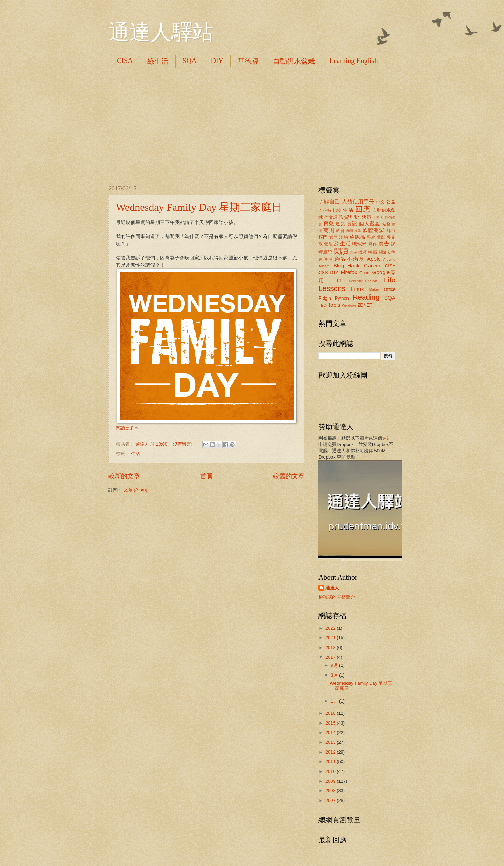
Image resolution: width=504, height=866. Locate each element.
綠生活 (158, 61)
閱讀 (341, 251)
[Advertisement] (252, 126)
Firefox (349, 272)
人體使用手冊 (358, 201)
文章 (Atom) (135, 490)
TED (323, 305)
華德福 (248, 61)
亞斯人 (378, 218)
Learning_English (363, 281)
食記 (352, 224)
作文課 (331, 217)
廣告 (384, 243)
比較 (337, 210)
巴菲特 (325, 210)
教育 (340, 231)
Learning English (353, 61)
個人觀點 (370, 224)
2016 (331, 713)
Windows (349, 305)
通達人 (332, 588)
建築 (340, 224)
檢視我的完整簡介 (337, 597)
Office (390, 289)
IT (339, 281)
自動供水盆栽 (294, 61)
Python (342, 298)
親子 (354, 253)
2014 (331, 732)
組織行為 (354, 231)
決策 (367, 217)
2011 (331, 762)
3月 (335, 675)
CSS (323, 273)
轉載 (373, 252)
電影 (381, 237)
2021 (331, 638)
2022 (331, 628)
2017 (331, 657)
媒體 (334, 237)
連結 (387, 438)
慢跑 (391, 237)
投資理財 (350, 217)
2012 (331, 752)
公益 (391, 202)
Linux (358, 289)
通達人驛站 (161, 32)
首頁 (206, 476)
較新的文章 (124, 476)
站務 (387, 224)
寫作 (373, 244)
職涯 (363, 252)
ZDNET (365, 305)
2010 (331, 771)
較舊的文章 (289, 476)
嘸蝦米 (360, 244)
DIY (217, 61)
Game (365, 273)
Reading (366, 297)
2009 (331, 781)
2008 (331, 791)
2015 (331, 723)
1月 (335, 701)
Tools (334, 305)
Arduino (390, 260)
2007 (331, 800)
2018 (331, 647)
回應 (363, 209)
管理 (328, 244)
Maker (374, 290)
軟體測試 (374, 230)
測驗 (344, 237)
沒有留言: (183, 444)
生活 (135, 453)
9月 (335, 665)
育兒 (329, 224)
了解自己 (329, 201)
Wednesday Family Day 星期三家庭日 (199, 207)
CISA (125, 61)
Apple (374, 259)
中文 (380, 202)
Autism (324, 266)
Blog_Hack (347, 266)
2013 (331, 742)
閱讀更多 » (127, 428)
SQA (190, 61)
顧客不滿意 (350, 259)
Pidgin (325, 298)
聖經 (372, 237)
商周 (329, 230)
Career (372, 266)
